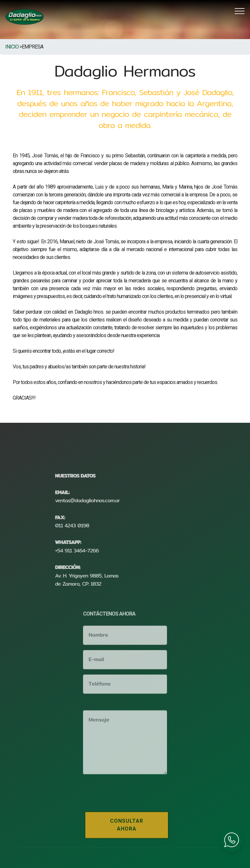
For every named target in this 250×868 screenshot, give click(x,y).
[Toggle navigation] (240, 11)
